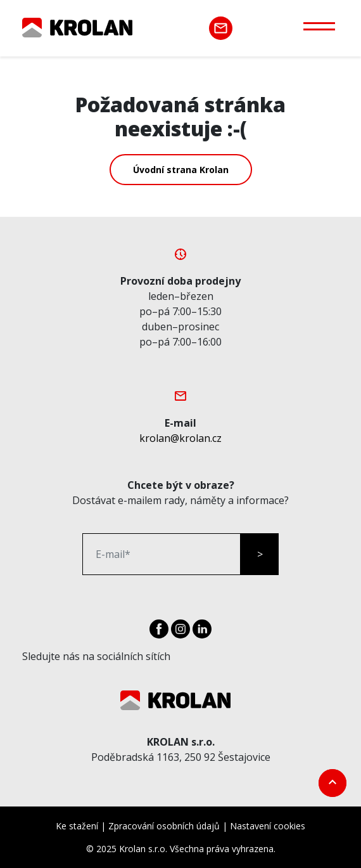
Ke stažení (77, 826)
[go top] (332, 783)
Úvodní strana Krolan (181, 170)
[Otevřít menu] (319, 25)
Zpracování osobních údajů (164, 826)
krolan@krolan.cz (180, 438)
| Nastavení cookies (264, 826)
